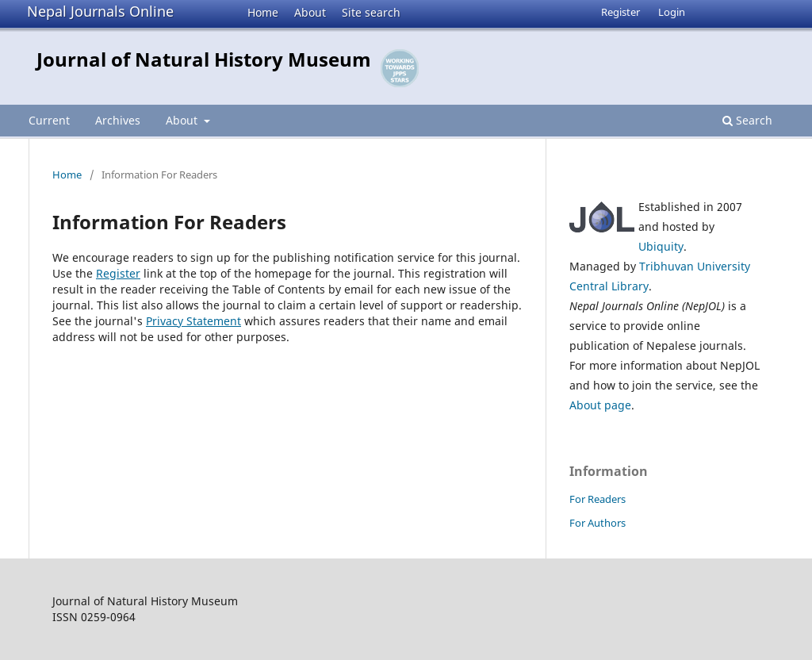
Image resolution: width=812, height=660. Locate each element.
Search (747, 120)
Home (263, 12)
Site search (371, 12)
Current (49, 120)
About (310, 12)
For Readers (598, 499)
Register (620, 12)
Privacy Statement (193, 321)
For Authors (598, 523)
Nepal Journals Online (100, 11)
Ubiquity (661, 246)
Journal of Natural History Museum (204, 59)
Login (672, 12)
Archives (118, 120)
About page (600, 405)
